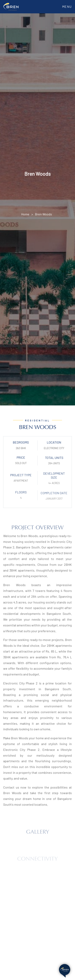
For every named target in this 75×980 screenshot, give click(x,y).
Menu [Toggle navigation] (67, 6)
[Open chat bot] (65, 970)
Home (25, 214)
